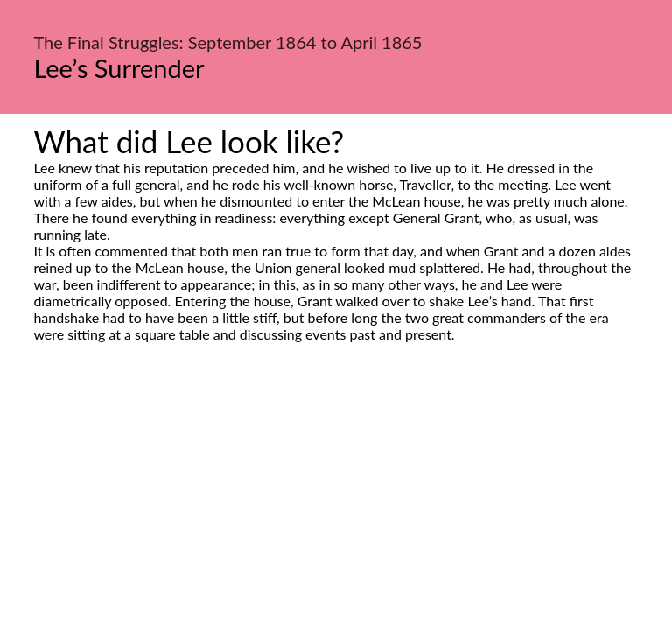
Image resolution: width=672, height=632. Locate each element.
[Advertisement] (336, 507)
